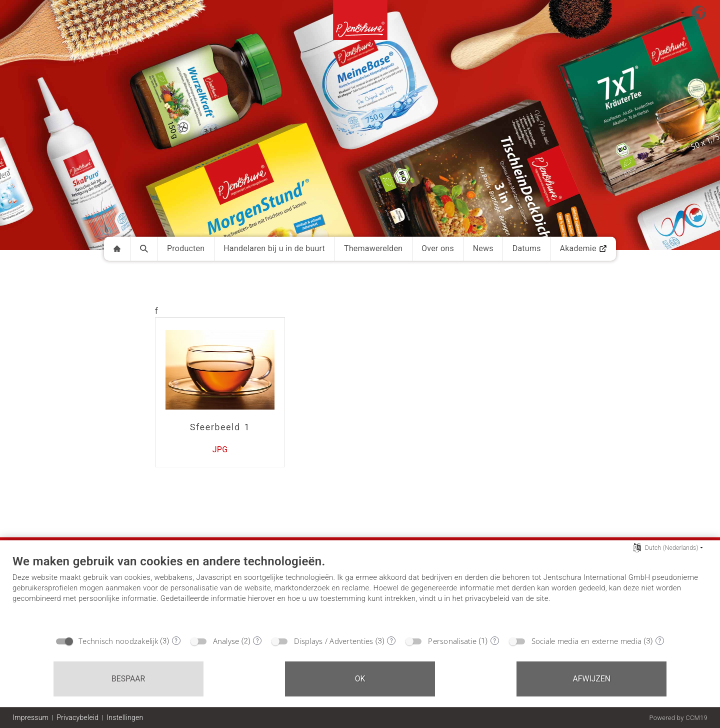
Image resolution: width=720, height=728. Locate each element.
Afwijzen (592, 679)
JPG (220, 450)
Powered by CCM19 (678, 718)
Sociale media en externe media (586, 641)
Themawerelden (373, 248)
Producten (186, 248)
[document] (360, 592)
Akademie (583, 248)
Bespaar (128, 679)
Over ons (438, 248)
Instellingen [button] (125, 717)
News (483, 248)
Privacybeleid (77, 717)
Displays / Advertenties (333, 641)
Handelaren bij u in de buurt (274, 248)
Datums (527, 248)
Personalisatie (452, 641)
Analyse (226, 641)
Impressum (30, 717)
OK (360, 679)
